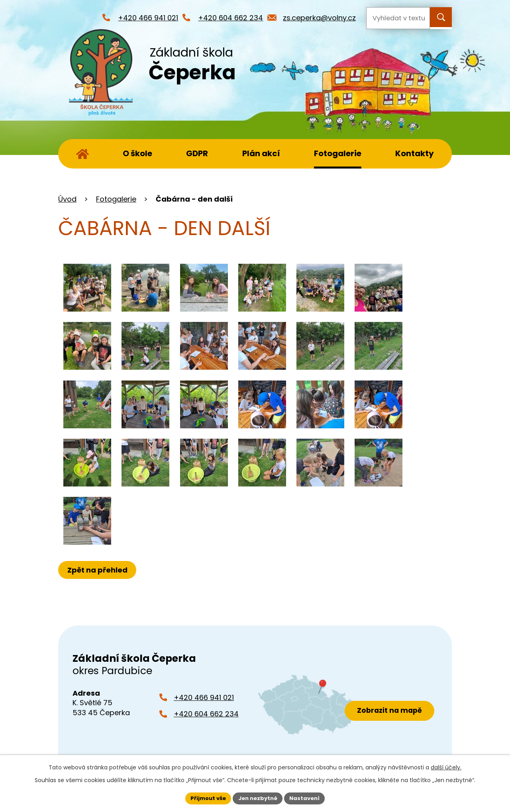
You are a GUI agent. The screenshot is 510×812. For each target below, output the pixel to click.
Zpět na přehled (99, 570)
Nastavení (308, 798)
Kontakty (415, 153)
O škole (137, 153)
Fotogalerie (338, 153)
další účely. (446, 767)
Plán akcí (261, 153)
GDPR (197, 153)
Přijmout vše (205, 798)
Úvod (82, 154)
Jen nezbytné (258, 798)
